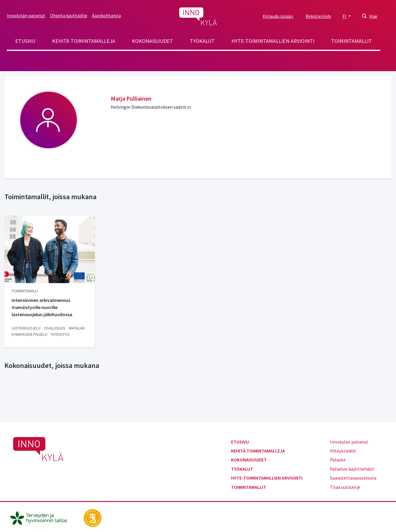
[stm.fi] (93, 517)
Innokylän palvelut (26, 15)
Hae (373, 16)
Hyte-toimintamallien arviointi (273, 41)
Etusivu (25, 41)
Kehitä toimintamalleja (84, 41)
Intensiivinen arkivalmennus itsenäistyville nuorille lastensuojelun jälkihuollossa (42, 307)
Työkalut (202, 41)
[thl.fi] (42, 517)
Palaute (338, 460)
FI (345, 16)
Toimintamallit (351, 41)
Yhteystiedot (343, 451)
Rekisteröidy (318, 16)
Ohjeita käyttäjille (69, 15)
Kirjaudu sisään (278, 16)
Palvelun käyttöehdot (352, 469)
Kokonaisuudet (152, 41)
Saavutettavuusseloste (353, 478)
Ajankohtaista (106, 15)
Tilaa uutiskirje (345, 487)
